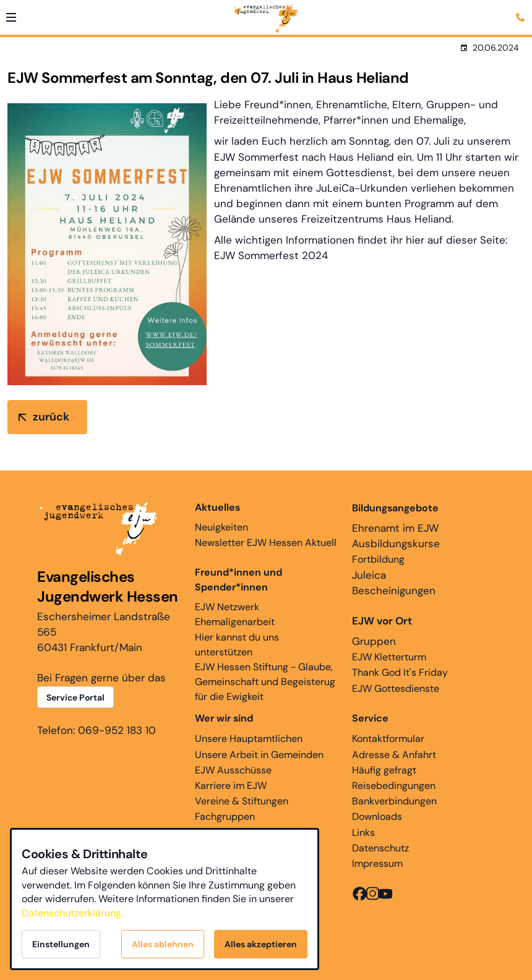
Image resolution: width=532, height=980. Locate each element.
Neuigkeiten (221, 517)
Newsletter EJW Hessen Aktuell (266, 543)
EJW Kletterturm (389, 657)
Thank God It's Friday (400, 672)
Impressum (377, 863)
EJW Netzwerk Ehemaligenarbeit (235, 614)
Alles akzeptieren (261, 944)
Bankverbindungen (394, 801)
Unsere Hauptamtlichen (249, 739)
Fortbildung (378, 559)
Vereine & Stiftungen (242, 801)
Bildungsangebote (395, 508)
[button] (11, 17)
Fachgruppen (225, 816)
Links (363, 833)
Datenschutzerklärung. (72, 913)
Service (370, 718)
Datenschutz (380, 848)
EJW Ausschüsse (233, 770)
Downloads (377, 816)
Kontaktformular (388, 739)
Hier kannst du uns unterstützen (237, 645)
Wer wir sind (224, 718)
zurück (51, 417)
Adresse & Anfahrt (394, 755)
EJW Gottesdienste (396, 688)
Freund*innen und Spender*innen (238, 580)
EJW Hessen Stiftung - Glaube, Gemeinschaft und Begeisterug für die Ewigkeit (265, 682)
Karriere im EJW (231, 786)
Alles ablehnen (163, 944)
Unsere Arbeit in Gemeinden (259, 755)
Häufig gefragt (384, 770)
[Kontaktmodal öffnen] (522, 10)
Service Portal (75, 697)
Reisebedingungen (394, 786)
